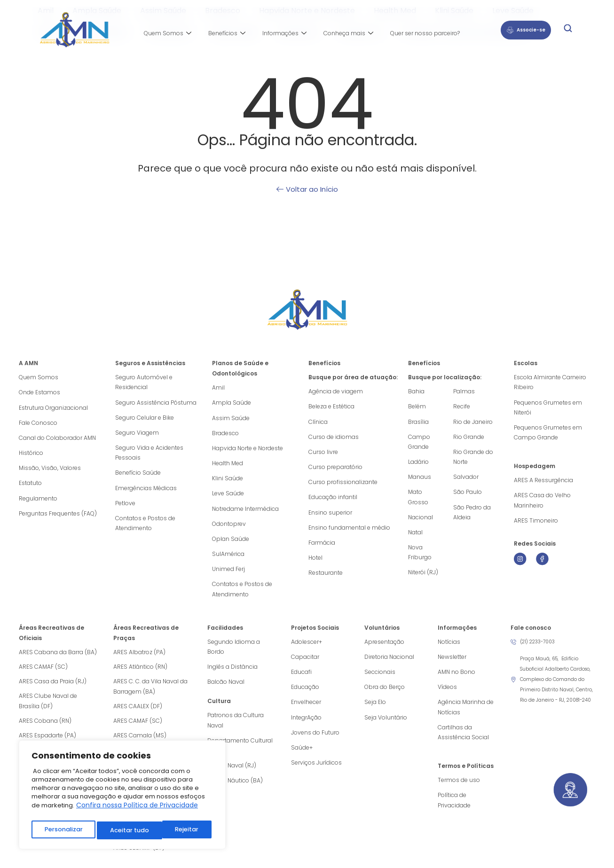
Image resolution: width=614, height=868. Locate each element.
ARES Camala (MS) (140, 741)
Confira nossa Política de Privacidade (137, 809)
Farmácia (322, 546)
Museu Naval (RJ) (232, 774)
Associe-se (526, 30)
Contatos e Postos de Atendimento (145, 527)
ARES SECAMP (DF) (139, 853)
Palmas (464, 391)
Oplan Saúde (231, 543)
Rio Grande (469, 438)
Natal (415, 536)
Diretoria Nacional (389, 663)
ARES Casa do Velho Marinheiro (542, 503)
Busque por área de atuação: (353, 377)
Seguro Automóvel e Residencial (144, 382)
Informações (284, 33)
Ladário (418, 464)
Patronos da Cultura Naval (236, 728)
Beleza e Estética (331, 407)
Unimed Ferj (228, 574)
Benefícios (227, 33)
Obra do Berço (385, 694)
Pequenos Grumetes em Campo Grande (548, 434)
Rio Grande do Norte (473, 458)
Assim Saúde (231, 418)
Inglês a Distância (232, 673)
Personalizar (63, 830)
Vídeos (447, 694)
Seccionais (380, 678)
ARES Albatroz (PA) (139, 658)
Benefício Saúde (138, 475)
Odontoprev (229, 527)
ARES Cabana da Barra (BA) (58, 658)
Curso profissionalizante (343, 484)
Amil (218, 387)
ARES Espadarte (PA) (47, 741)
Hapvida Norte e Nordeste (248, 450)
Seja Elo (375, 709)
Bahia (416, 391)
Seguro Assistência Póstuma (156, 403)
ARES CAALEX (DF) (138, 712)
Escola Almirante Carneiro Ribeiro (550, 382)
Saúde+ (302, 756)
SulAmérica (228, 558)
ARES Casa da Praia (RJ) (53, 687)
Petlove (125, 506)
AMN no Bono (457, 678)
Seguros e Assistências (150, 363)
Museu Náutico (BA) (235, 790)
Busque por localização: (445, 377)
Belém (417, 407)
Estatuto (30, 486)
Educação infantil (333, 500)
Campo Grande (419, 443)
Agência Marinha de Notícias (466, 715)
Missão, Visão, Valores (50, 470)
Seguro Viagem (137, 434)
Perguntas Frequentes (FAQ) (58, 517)
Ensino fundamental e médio (349, 531)
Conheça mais (348, 33)
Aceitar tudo (181, 830)
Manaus (420, 479)
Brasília (418, 422)
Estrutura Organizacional (53, 408)
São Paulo (468, 495)
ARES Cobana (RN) (45, 726)
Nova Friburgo (420, 557)
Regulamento (38, 501)
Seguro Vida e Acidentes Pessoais (149, 455)
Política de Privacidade (454, 809)
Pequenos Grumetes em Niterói (548, 408)
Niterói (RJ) (423, 577)
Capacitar (305, 663)
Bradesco (225, 434)
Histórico (31, 455)
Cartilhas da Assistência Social (463, 740)
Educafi (301, 678)
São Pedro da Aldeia (472, 515)
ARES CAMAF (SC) (43, 672)
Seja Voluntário (386, 725)
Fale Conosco (38, 424)
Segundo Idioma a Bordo (234, 653)
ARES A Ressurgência (543, 482)
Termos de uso (459, 789)
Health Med (228, 465)
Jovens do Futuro (315, 740)
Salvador (466, 479)
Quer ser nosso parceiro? (425, 33)
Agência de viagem (336, 391)
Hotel (315, 562)
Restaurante (326, 577)
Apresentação (384, 647)
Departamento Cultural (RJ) (240, 754)
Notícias (449, 647)
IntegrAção (306, 725)
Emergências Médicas (146, 491)
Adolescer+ (307, 647)
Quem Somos (168, 33)
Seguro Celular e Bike (145, 418)
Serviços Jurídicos (316, 771)
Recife (462, 407)
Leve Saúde (228, 496)
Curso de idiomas (334, 438)
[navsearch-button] (568, 30)
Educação (305, 694)
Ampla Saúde (232, 403)
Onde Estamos (39, 393)
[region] (122, 797)
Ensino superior (330, 515)
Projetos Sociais (315, 633)
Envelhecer (306, 709)
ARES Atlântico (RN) (140, 672)
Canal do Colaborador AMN (57, 439)
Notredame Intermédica (245, 512)
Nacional (421, 520)
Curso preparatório (335, 469)
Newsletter (452, 663)
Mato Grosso (418, 500)
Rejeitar (122, 830)
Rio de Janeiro (473, 422)
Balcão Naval (226, 689)
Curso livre (323, 453)
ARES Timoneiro (536, 524)
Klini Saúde (228, 481)
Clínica (318, 422)
